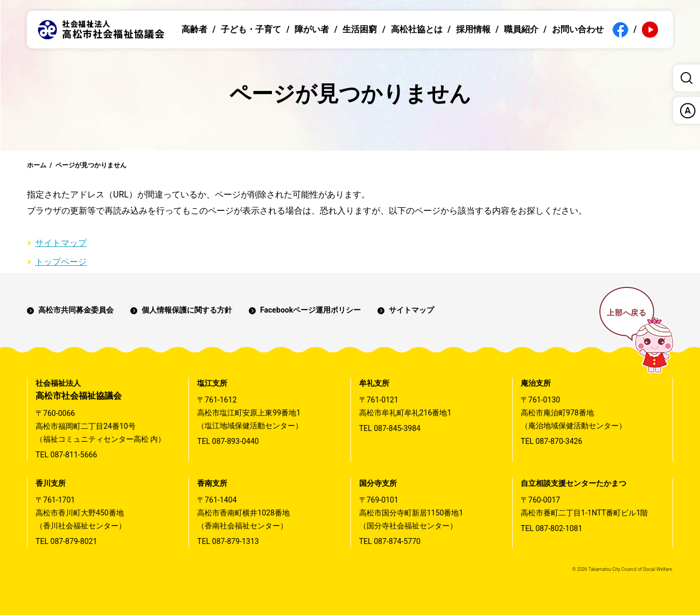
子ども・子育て (251, 29)
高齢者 (194, 29)
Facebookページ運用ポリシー (310, 310)
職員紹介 (521, 29)
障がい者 (312, 29)
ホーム (37, 165)
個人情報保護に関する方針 (187, 310)
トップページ (61, 262)
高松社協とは (417, 29)
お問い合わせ (578, 29)
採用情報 (473, 29)
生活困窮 (360, 29)
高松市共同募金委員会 (76, 310)
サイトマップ (61, 243)
